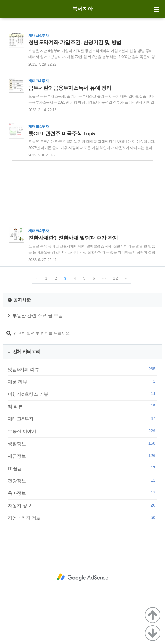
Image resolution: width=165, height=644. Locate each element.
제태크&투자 (82, 419)
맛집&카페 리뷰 (82, 369)
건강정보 (82, 481)
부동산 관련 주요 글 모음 (38, 316)
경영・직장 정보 (82, 518)
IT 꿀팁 (82, 468)
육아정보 (82, 493)
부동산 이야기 (82, 431)
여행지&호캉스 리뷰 (82, 394)
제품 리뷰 (82, 382)
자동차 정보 (82, 505)
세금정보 (82, 456)
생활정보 (82, 443)
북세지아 (83, 9)
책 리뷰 (82, 406)
